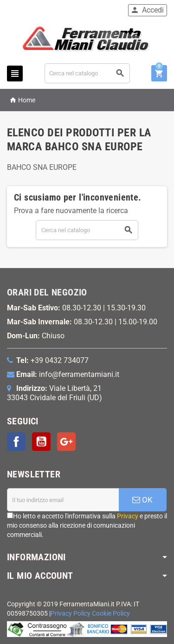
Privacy (128, 516)
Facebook (16, 442)
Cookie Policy (111, 614)
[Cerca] (87, 73)
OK (142, 500)
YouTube (41, 442)
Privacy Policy (71, 614)
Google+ (66, 442)
